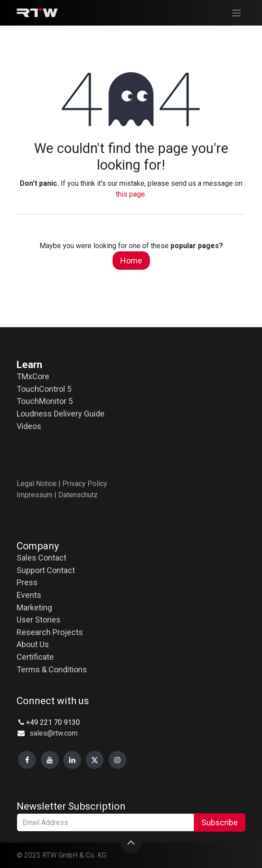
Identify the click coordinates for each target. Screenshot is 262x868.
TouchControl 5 (44, 389)
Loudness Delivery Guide (61, 414)
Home (131, 261)
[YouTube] (50, 760)
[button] (131, 842)
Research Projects (50, 632)
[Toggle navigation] (236, 13)
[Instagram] (118, 760)
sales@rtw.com (54, 733)
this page (130, 194)
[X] (95, 760)
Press (27, 582)
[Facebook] (27, 760)
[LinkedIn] (72, 760)
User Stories (39, 620)
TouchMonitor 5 (45, 401)
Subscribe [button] (220, 822)
